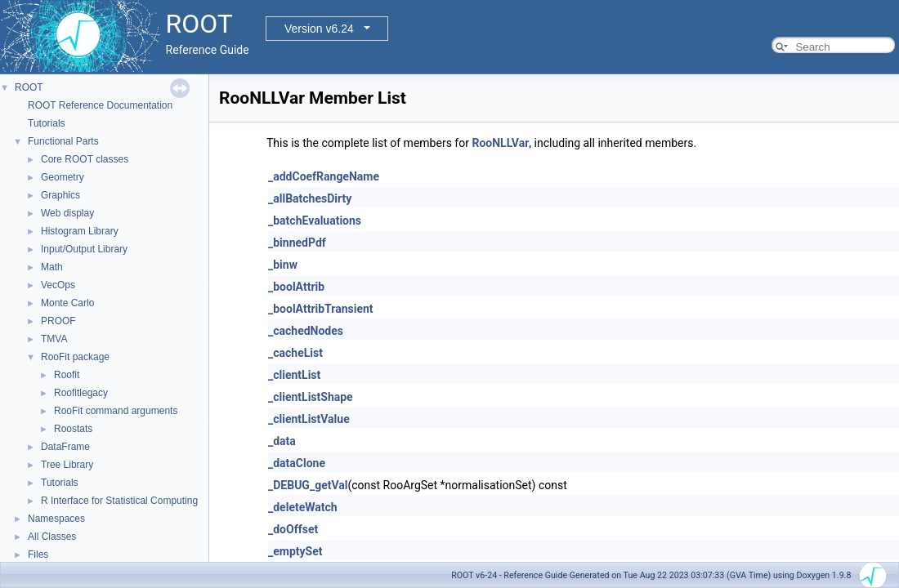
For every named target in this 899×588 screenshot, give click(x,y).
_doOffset (293, 529)
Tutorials (47, 123)
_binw (283, 265)
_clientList (294, 375)
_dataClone (297, 463)
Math (52, 267)
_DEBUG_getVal (308, 485)
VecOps (58, 285)
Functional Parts (63, 141)
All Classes (52, 537)
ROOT (29, 87)
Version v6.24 (319, 29)
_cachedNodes (306, 331)
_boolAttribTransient (321, 309)
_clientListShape (311, 397)
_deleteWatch (303, 507)
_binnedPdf (297, 243)
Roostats (73, 429)
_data (282, 441)
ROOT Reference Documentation (100, 105)
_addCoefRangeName (324, 176)
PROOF (58, 321)
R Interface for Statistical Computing (119, 501)
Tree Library (67, 465)
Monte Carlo (67, 303)
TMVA (54, 339)
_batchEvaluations (315, 220)
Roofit (67, 375)
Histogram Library (80, 231)
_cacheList (295, 353)
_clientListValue (309, 419)
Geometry (63, 177)
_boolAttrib (296, 287)
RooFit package (75, 357)
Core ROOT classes (85, 159)
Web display (67, 213)
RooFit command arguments (116, 411)
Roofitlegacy (81, 393)
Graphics (60, 195)
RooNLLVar (500, 143)
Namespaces (56, 519)
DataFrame (65, 447)
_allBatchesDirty (310, 198)
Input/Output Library (84, 249)
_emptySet (295, 551)
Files (38, 555)
